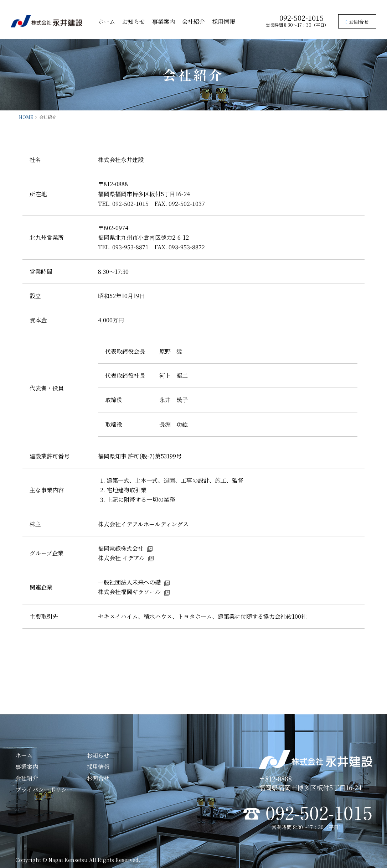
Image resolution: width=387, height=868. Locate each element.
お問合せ (357, 22)
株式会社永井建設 (46, 21)
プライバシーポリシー (44, 789)
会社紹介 (193, 22)
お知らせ (134, 22)
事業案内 (164, 22)
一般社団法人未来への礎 (129, 582)
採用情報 (223, 22)
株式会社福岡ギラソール (129, 592)
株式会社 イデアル (121, 558)
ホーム (107, 22)
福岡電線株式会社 (121, 548)
